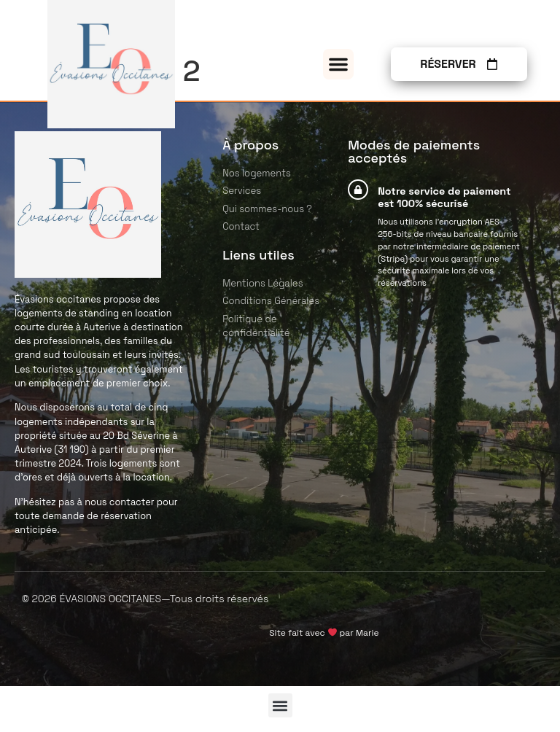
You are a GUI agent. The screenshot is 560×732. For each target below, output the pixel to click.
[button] (338, 64)
